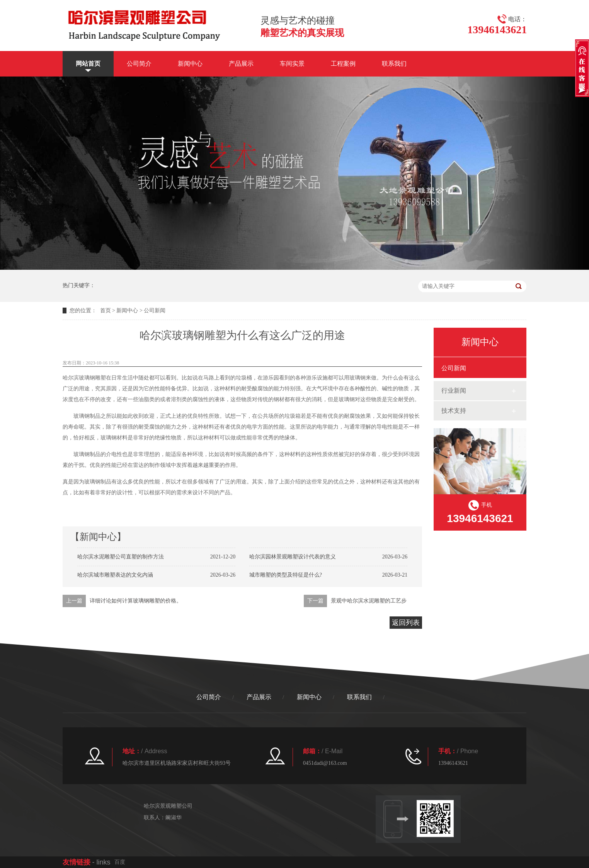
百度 (120, 862)
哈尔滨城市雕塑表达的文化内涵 (115, 575)
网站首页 (88, 64)
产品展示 (241, 64)
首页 (106, 311)
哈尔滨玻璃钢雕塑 (84, 378)
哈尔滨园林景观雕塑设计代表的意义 (293, 557)
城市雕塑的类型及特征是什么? (286, 575)
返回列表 (406, 623)
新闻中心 (190, 64)
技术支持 (454, 411)
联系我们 (394, 64)
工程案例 (343, 64)
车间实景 (292, 64)
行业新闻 (454, 391)
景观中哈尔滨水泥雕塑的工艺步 (369, 601)
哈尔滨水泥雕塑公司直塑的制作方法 (121, 557)
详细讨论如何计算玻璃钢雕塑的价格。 (136, 601)
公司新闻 (155, 311)
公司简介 (139, 64)
